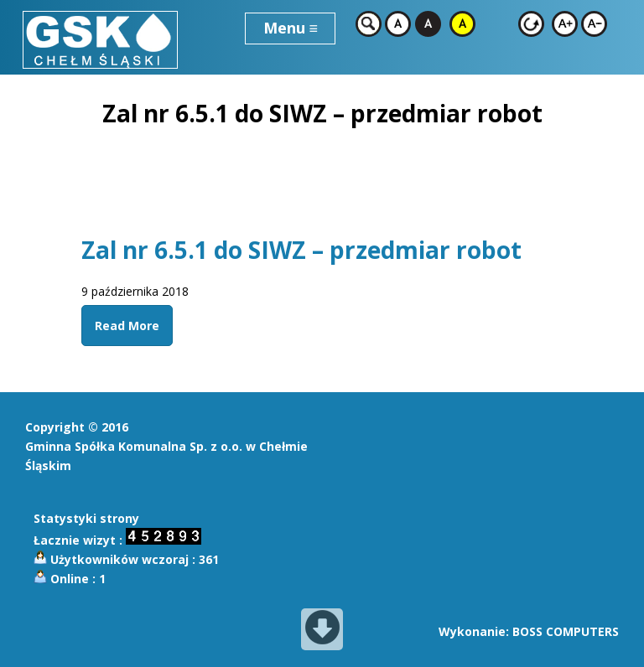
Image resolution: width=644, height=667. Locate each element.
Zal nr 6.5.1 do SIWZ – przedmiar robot (301, 250)
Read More (127, 326)
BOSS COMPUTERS (566, 631)
